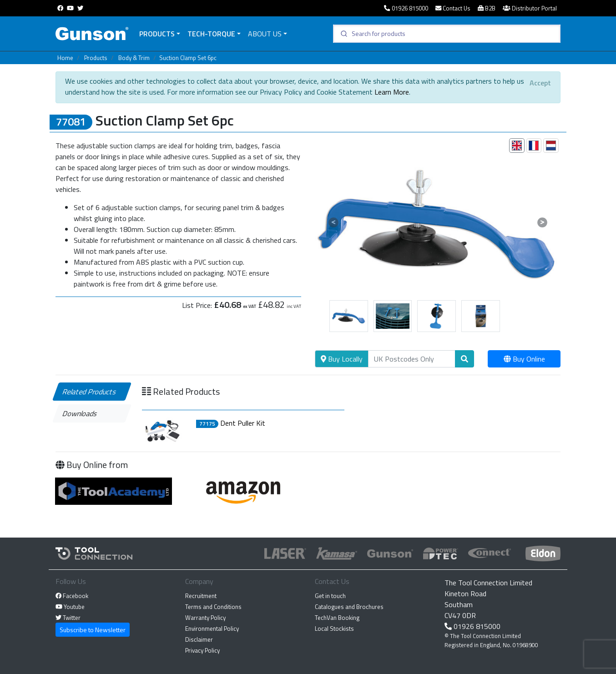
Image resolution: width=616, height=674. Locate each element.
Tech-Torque (211, 34)
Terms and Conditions (213, 607)
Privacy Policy (202, 650)
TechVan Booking (337, 618)
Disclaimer (199, 639)
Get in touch (330, 596)
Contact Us (453, 8)
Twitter (68, 618)
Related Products (90, 392)
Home (65, 58)
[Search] (412, 359)
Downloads (80, 413)
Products (157, 34)
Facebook (72, 596)
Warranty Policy (205, 618)
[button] (333, 222)
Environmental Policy (212, 629)
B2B (487, 8)
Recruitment (201, 596)
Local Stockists (334, 629)
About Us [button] (265, 34)
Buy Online (524, 359)
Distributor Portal (530, 8)
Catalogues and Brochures (349, 607)
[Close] (540, 83)
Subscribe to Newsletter (93, 630)
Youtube (70, 607)
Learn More (392, 92)
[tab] (517, 146)
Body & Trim (134, 58)
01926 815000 (406, 8)
